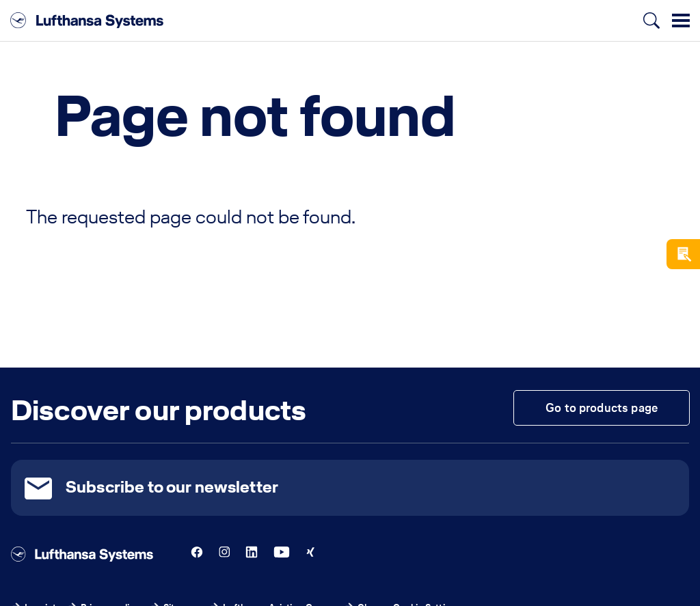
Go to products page (602, 408)
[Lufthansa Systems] (87, 20)
